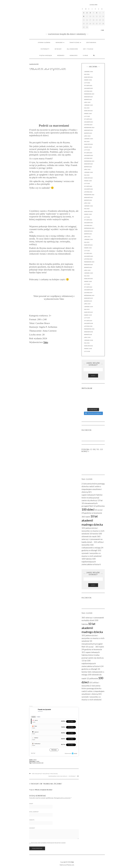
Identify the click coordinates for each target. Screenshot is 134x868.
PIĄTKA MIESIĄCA (46, 55)
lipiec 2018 (87, 337)
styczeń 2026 (88, 85)
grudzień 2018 (88, 323)
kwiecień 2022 (88, 211)
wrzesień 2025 (88, 97)
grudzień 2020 (88, 256)
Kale (72, 862)
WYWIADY (58, 49)
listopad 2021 (88, 225)
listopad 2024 (88, 125)
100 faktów (87, 559)
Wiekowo (60, 43)
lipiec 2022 (87, 203)
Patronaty (45, 49)
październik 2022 (89, 195)
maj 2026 (87, 74)
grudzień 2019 (88, 290)
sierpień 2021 (88, 234)
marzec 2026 (88, 80)
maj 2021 (87, 242)
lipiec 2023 (87, 169)
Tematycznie (75, 43)
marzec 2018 (88, 349)
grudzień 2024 (88, 122)
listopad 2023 (88, 158)
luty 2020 (87, 284)
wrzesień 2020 (88, 265)
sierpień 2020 (88, 267)
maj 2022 (87, 209)
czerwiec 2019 (88, 307)
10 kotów (94, 534)
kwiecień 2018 (88, 346)
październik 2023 (89, 161)
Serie (38, 761)
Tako (46, 342)
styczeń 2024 (88, 153)
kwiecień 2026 (88, 77)
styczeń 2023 (88, 186)
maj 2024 (87, 142)
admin (35, 760)
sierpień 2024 (88, 133)
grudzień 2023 (88, 155)
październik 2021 (89, 228)
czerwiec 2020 (88, 273)
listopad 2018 (88, 326)
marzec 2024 (88, 147)
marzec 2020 (88, 281)
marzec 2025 (88, 113)
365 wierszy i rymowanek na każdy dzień (92, 539)
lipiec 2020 (87, 270)
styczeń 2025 (88, 119)
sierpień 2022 (88, 200)
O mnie (86, 55)
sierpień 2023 (88, 167)
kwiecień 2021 (88, 245)
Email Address (34, 812)
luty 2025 (87, 116)
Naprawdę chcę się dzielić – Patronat (62, 776)
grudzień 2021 (88, 223)
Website (32, 820)
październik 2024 (89, 128)
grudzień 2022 (88, 189)
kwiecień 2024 (88, 144)
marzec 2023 (88, 181)
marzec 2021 (88, 248)
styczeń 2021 (88, 253)
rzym (42, 763)
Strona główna (44, 43)
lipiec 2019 (87, 304)
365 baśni (86, 517)
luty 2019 (87, 318)
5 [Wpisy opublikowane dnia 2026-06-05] (97, 13)
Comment (32, 828)
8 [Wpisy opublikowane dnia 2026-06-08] (84, 16)
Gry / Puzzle (88, 49)
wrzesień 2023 (88, 164)
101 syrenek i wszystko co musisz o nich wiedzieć (92, 553)
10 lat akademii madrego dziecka (92, 520)
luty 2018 (87, 351)
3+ (36, 761)
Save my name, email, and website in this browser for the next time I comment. (48, 843)
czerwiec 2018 (88, 340)
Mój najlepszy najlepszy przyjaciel (45, 774)
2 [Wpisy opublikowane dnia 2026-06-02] (87, 13)
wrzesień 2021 (88, 231)
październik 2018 (89, 329)
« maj (102, 30)
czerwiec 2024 (88, 139)
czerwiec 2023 (88, 172)
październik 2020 (89, 262)
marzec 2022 (88, 214)
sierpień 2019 (88, 301)
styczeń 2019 (88, 321)
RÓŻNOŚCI (61, 55)
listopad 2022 (88, 192)
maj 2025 (87, 108)
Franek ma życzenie (36, 763)
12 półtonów (99, 506)
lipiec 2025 (87, 102)
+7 (93, 542)
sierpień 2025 (88, 99)
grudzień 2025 (88, 88)
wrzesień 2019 (88, 298)
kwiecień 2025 (88, 111)
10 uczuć (99, 510)
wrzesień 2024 (88, 130)
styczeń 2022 (88, 220)
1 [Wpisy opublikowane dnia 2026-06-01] (84, 13)
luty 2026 (87, 83)
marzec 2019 (88, 315)
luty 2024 (87, 150)
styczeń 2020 (88, 287)
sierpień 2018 (88, 335)
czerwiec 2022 (88, 206)
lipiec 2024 (87, 136)
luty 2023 (87, 183)
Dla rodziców (72, 49)
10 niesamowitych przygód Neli (92, 644)
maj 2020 (87, 276)
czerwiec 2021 (88, 239)
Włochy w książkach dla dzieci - (44, 790)
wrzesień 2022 (88, 197)
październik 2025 (89, 94)
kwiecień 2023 (88, 178)
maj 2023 (87, 175)
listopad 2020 (88, 259)
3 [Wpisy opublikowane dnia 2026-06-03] (90, 13)
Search (93, 376)
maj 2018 (87, 343)
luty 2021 (87, 251)
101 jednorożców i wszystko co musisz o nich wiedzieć (93, 531)
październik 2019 (89, 295)
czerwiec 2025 (88, 105)
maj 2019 (87, 309)
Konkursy (74, 55)
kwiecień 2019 (88, 312)
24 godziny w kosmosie (92, 513)
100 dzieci (88, 509)
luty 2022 (87, 217)
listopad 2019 (88, 293)
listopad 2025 (88, 91)
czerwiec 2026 (88, 72)
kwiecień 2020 (88, 279)
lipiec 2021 (87, 237)
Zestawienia (91, 43)
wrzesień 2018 (88, 332)
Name (31, 804)
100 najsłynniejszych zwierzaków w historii (91, 562)
